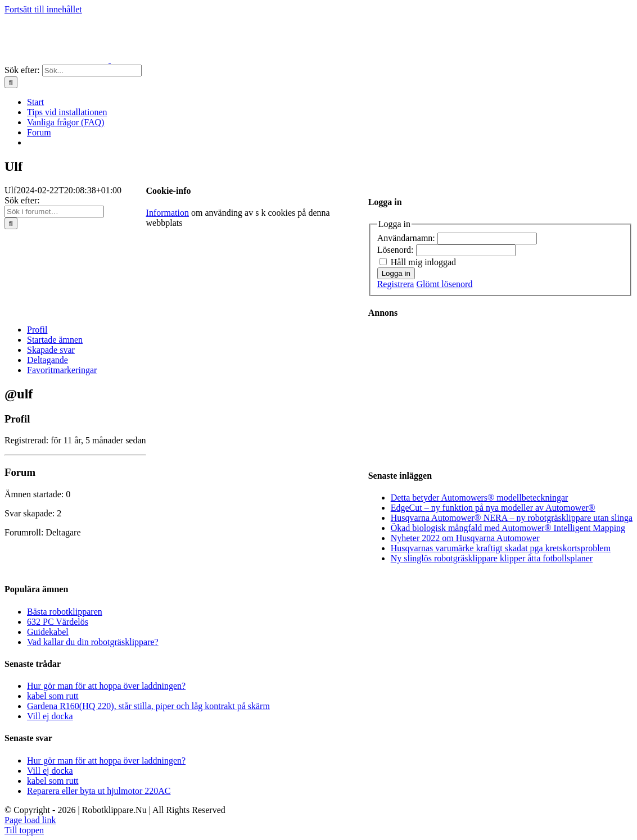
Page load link (30, 820)
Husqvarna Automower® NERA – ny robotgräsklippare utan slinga (512, 518)
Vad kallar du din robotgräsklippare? (93, 642)
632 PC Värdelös (58, 622)
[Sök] (11, 82)
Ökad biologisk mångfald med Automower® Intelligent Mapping (508, 528)
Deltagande (48, 360)
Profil (37, 330)
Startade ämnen (55, 340)
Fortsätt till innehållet (43, 9)
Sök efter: (22, 200)
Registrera (396, 284)
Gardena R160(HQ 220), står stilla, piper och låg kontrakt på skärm (148, 706)
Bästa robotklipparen (65, 612)
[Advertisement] (458, 393)
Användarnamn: (407, 238)
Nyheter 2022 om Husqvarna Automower (465, 538)
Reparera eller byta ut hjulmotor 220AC (99, 791)
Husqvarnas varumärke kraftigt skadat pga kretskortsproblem (501, 548)
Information (168, 213)
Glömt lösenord (444, 284)
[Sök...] (92, 71)
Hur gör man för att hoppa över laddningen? (106, 686)
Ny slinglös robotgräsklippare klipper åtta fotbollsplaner (492, 558)
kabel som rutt (53, 696)
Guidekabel (48, 632)
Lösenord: (397, 250)
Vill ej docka (50, 716)
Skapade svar (51, 350)
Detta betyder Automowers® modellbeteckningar (480, 498)
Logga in (396, 273)
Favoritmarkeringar (62, 370)
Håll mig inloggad (423, 262)
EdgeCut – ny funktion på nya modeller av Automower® (493, 508)
